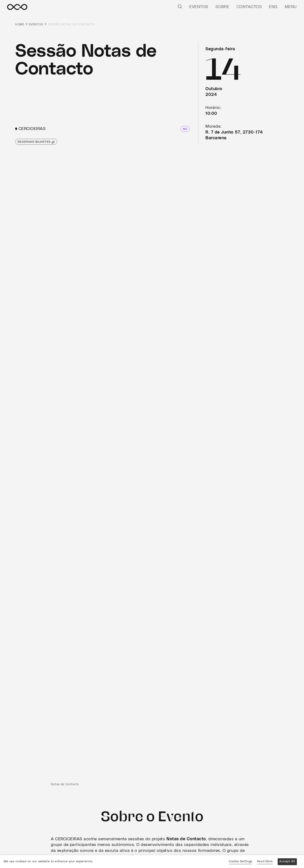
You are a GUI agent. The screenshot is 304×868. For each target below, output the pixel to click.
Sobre (222, 7)
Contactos (249, 7)
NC (185, 129)
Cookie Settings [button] (240, 861)
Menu (291, 7)
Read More (265, 861)
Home (20, 25)
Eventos (199, 7)
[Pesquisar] (180, 6)
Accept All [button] (287, 861)
